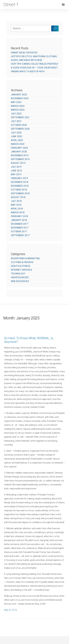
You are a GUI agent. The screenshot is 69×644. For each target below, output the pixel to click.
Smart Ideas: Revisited (24, 53)
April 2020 (17, 140)
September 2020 (20, 129)
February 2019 (19, 178)
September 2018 (20, 193)
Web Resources (20, 281)
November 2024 (20, 98)
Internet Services (22, 270)
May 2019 (16, 174)
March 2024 (18, 106)
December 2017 (20, 224)
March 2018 (18, 212)
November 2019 (20, 155)
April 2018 (17, 209)
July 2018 (16, 201)
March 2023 (18, 110)
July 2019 (16, 167)
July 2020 (16, 133)
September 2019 (20, 159)
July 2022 (16, 114)
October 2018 (19, 190)
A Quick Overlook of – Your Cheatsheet (34, 68)
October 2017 (19, 231)
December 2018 (20, 182)
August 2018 (18, 197)
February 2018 (19, 216)
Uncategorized (20, 277)
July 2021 (16, 121)
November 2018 (20, 186)
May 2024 (16, 102)
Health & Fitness (21, 266)
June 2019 (17, 171)
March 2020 (18, 144)
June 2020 (17, 136)
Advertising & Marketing (25, 258)
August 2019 (18, 163)
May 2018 (16, 205)
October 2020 (19, 125)
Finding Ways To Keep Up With (28, 71)
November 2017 (20, 228)
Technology (18, 274)
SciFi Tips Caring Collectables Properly (35, 64)
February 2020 (19, 148)
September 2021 (20, 117)
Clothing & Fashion (22, 262)
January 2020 (19, 152)
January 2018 (19, 220)
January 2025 (19, 95)
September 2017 (20, 235)
